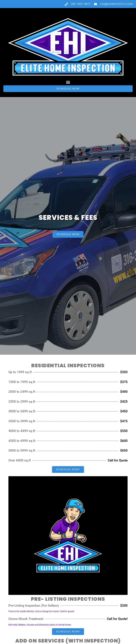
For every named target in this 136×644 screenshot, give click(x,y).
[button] (68, 82)
